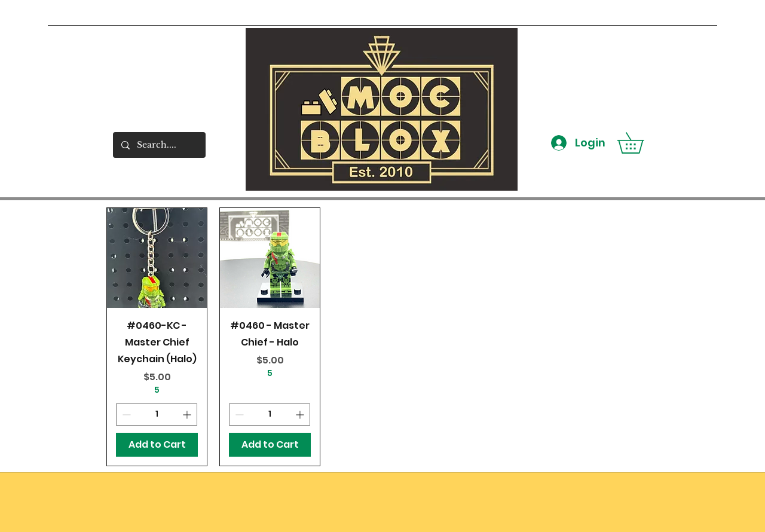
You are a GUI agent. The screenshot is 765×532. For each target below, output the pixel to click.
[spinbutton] (157, 415)
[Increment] (188, 415)
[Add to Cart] (157, 445)
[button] (641, 143)
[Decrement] (125, 415)
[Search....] (159, 145)
